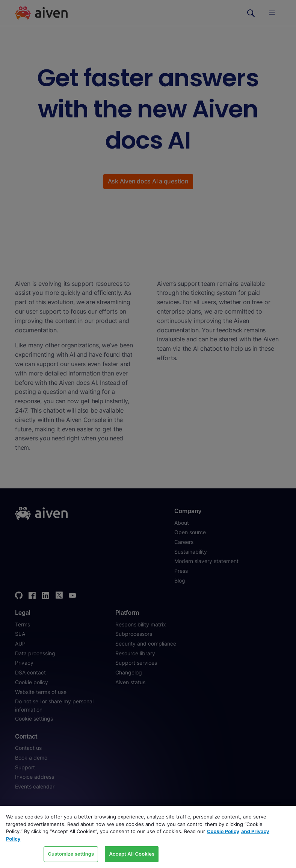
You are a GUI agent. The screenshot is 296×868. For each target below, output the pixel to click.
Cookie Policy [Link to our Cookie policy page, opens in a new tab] (223, 831)
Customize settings (71, 854)
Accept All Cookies (132, 854)
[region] (148, 837)
